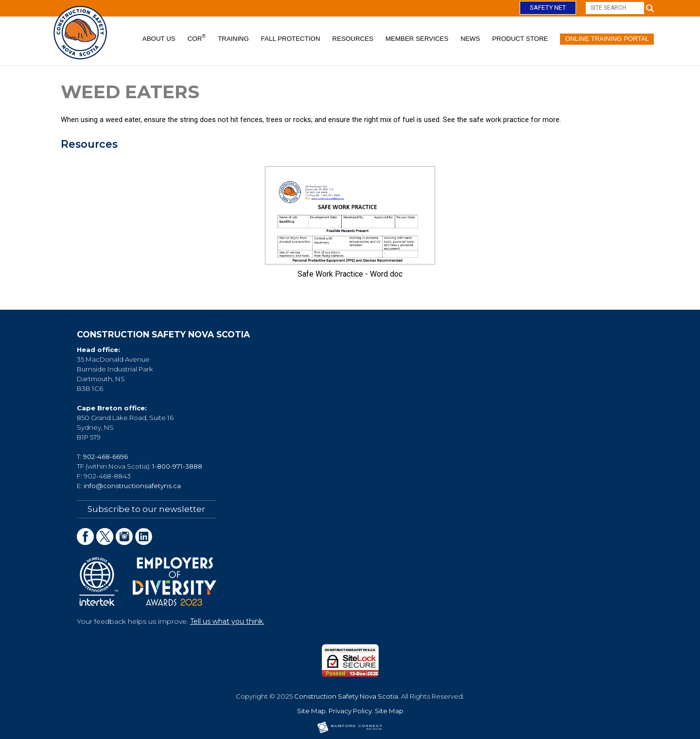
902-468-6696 (105, 457)
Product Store (520, 39)
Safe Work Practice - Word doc (350, 274)
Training (233, 39)
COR (197, 38)
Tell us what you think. (227, 621)
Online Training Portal (607, 39)
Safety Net (548, 8)
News (470, 39)
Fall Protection (291, 39)
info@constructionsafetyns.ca (132, 486)
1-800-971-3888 (177, 466)
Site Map (311, 710)
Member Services (417, 39)
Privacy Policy (350, 710)
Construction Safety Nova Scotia (346, 696)
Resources (353, 39)
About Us (159, 39)
